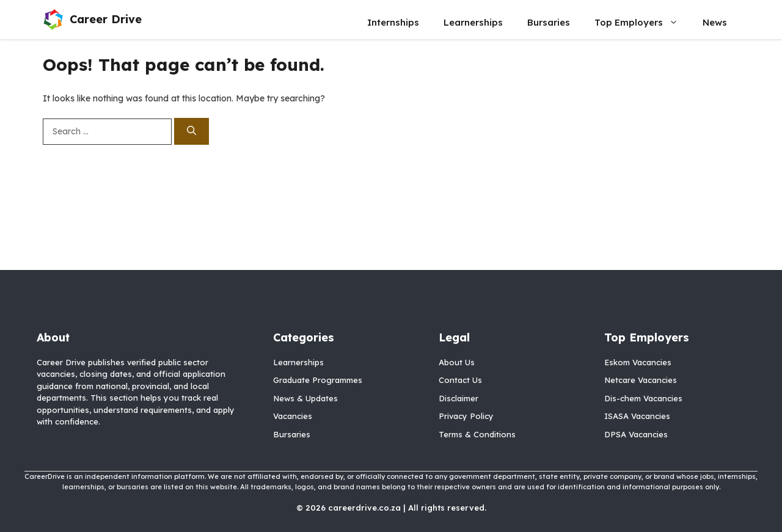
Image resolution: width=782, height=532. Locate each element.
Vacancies (293, 416)
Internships (393, 22)
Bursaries (549, 22)
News (715, 22)
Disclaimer (459, 398)
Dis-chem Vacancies (643, 398)
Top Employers (642, 23)
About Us (457, 362)
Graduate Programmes (318, 380)
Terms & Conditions (477, 434)
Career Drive (106, 19)
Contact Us (460, 380)
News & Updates (305, 398)
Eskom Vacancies (638, 362)
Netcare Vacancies (641, 380)
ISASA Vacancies (637, 416)
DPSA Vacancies (636, 434)
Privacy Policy (466, 416)
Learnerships (473, 22)
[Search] (192, 132)
